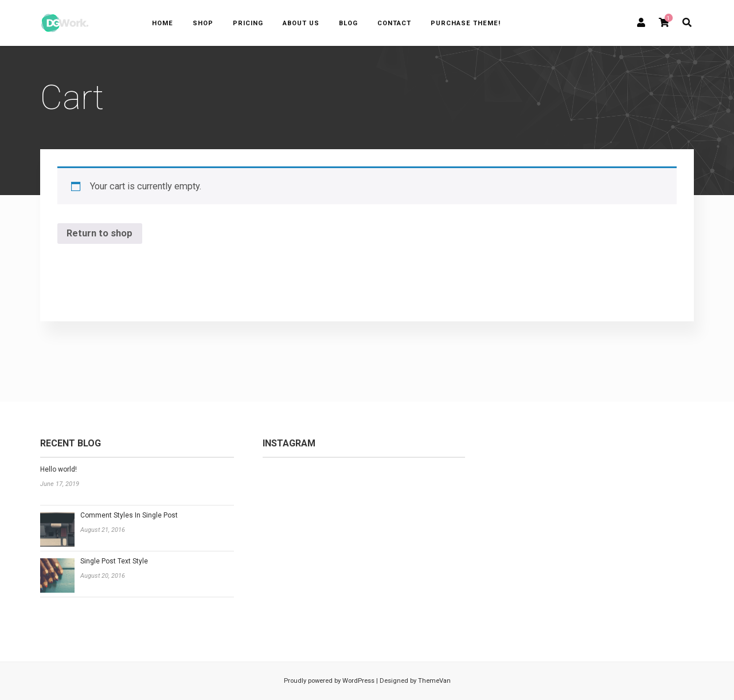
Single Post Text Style (114, 561)
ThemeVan (434, 681)
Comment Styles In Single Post (129, 515)
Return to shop (99, 233)
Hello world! (58, 469)
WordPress (358, 681)
